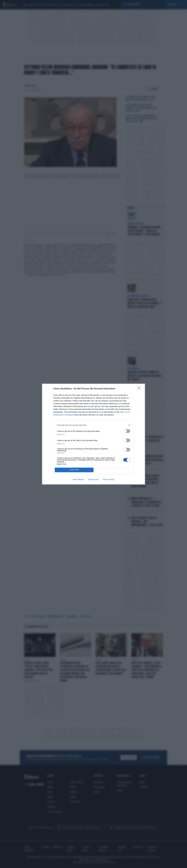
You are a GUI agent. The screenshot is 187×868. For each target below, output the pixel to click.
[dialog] (93, 434)
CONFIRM (74, 470)
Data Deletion (78, 479)
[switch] (127, 431)
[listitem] (93, 425)
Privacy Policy (109, 479)
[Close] (140, 389)
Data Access (93, 479)
